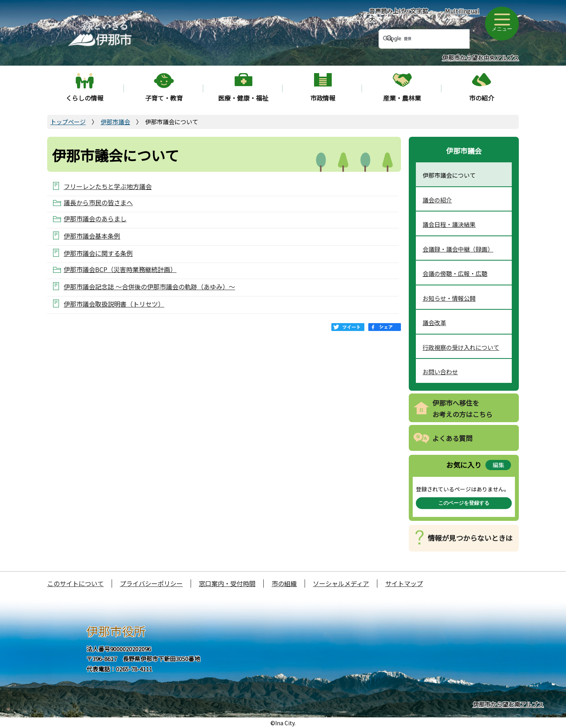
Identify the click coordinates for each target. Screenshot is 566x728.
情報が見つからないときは (470, 538)
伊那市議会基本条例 (92, 236)
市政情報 (323, 98)
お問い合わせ (440, 372)
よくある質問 (452, 438)
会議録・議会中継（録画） (458, 249)
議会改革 (434, 323)
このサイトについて (75, 583)
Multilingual (462, 11)
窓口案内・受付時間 (227, 583)
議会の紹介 (437, 200)
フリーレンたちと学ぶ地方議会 (108, 186)
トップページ (68, 122)
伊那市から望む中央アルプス (481, 58)
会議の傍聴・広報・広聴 (455, 273)
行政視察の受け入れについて (461, 347)
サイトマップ (404, 583)
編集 (498, 465)
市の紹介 (481, 98)
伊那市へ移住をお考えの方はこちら (462, 408)
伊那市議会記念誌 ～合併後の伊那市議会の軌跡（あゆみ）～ (149, 286)
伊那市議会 (115, 122)
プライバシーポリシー (151, 583)
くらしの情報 (85, 98)
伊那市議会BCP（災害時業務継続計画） (120, 269)
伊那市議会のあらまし (95, 219)
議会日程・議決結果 (449, 224)
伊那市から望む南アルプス (508, 704)
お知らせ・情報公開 (449, 298)
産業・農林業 (402, 98)
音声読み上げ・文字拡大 (399, 15)
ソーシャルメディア (341, 583)
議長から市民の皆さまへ (98, 203)
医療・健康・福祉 (243, 98)
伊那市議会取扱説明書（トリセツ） (114, 304)
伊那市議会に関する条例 (98, 253)
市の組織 (284, 583)
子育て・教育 (164, 98)
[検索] (415, 39)
